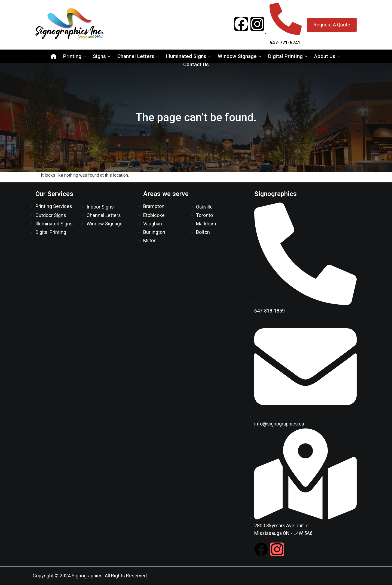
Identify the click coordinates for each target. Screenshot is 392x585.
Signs (102, 56)
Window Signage (240, 56)
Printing (75, 56)
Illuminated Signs (189, 56)
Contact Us (196, 64)
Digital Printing (288, 56)
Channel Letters (139, 56)
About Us (328, 56)
